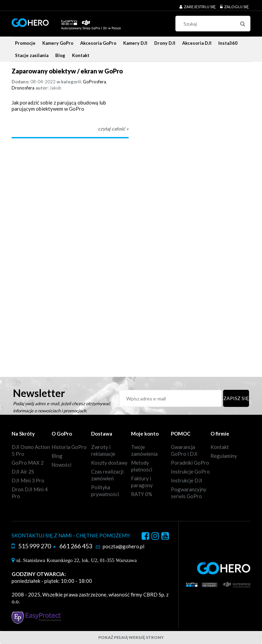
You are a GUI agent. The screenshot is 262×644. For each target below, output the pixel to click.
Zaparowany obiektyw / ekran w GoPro (67, 71)
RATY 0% (142, 494)
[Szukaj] (243, 24)
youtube (165, 537)
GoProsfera (94, 82)
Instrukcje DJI (187, 480)
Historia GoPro (69, 447)
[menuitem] (25, 43)
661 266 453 (76, 546)
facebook (145, 537)
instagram (155, 537)
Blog (57, 456)
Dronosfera (23, 88)
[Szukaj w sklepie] (215, 24)
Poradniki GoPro (190, 463)
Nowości (61, 465)
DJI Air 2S (23, 471)
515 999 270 (34, 546)
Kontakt (220, 447)
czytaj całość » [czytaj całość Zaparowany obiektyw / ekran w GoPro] (113, 129)
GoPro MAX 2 (28, 463)
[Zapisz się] (236, 398)
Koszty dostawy (109, 463)
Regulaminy (224, 456)
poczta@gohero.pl (123, 546)
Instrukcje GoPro (190, 471)
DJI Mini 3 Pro (28, 480)
